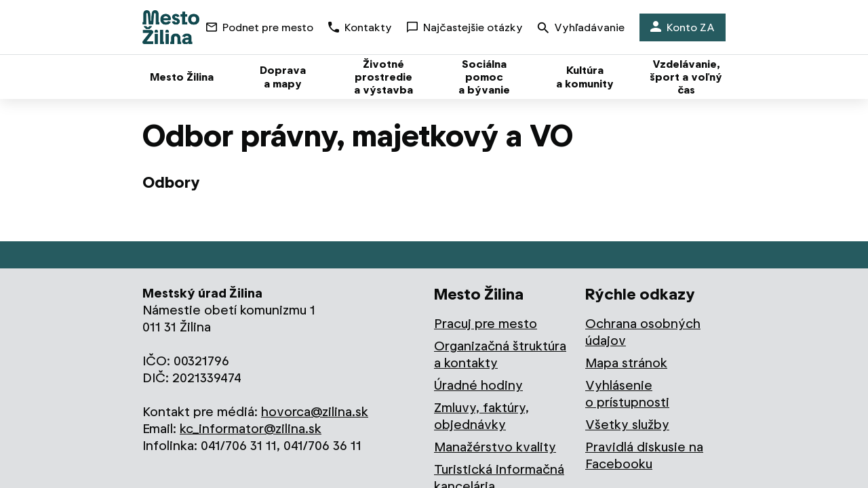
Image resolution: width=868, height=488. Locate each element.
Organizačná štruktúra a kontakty (500, 354)
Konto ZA (683, 27)
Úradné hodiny (478, 385)
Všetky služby (627, 425)
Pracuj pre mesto (486, 324)
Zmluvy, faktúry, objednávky (481, 416)
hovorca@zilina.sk (315, 412)
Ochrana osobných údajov (643, 332)
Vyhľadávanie (581, 29)
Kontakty (360, 27)
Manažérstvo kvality (495, 447)
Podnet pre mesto (260, 27)
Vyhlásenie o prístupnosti (627, 394)
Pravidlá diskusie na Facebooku (644, 455)
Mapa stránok (626, 363)
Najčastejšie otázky (465, 27)
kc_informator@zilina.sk (251, 429)
